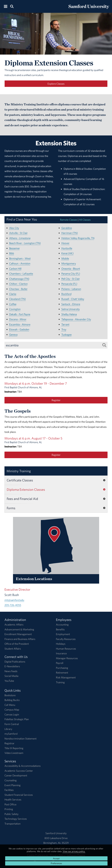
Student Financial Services (19, 795)
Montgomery (69, 263)
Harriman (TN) (70, 233)
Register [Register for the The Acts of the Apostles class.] (56, 400)
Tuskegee (66, 335)
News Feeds (11, 671)
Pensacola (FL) (69, 284)
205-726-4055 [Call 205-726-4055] (13, 605)
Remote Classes (69, 220)
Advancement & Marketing (19, 629)
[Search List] (104, 345)
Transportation (13, 824)
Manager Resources (67, 658)
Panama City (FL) (71, 274)
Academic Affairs (14, 625)
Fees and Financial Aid (22, 499)
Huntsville (67, 248)
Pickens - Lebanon (71, 289)
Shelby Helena (69, 314)
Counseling (11, 780)
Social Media (11, 676)
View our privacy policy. (74, 851)
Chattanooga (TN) (19, 279)
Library (8, 729)
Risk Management (66, 677)
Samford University (56, 833)
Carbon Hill (15, 269)
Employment (63, 634)
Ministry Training (19, 471)
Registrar (9, 743)
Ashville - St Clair (18, 233)
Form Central (12, 724)
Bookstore (10, 695)
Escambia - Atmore (20, 324)
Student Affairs (13, 649)
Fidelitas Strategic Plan (17, 719)
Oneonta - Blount (71, 269)
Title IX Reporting (14, 748)
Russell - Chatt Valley (73, 299)
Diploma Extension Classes (26, 489)
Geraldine (67, 228)
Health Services (13, 800)
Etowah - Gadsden (19, 329)
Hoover (65, 243)
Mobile (65, 258)
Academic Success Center (19, 771)
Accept (56, 858)
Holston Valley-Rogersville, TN (78, 238)
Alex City (14, 228)
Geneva (13, 335)
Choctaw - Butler (18, 289)
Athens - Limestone (20, 238)
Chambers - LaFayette (21, 274)
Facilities (9, 790)
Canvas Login (12, 714)
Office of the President (17, 644)
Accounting (62, 625)
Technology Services (16, 819)
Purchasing (62, 668)
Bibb (12, 253)
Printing (9, 809)
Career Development (16, 775)
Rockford (66, 294)
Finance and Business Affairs (20, 639)
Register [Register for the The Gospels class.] (56, 455)
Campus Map (12, 710)
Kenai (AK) (67, 253)
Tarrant (65, 324)
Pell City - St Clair (71, 279)
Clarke (13, 294)
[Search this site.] (12, 6)
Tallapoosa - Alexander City (76, 319)
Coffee (13, 304)
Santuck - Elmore (71, 304)
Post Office (10, 804)
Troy (64, 329)
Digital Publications (15, 662)
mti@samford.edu (14, 600)
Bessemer (15, 248)
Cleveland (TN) (17, 299)
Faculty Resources (66, 639)
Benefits (60, 629)
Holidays (61, 644)
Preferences (56, 863)
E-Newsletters (12, 666)
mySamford (11, 734)
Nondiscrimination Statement (20, 739)
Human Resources (66, 649)
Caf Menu (10, 705)
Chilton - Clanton (18, 284)
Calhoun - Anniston (20, 263)
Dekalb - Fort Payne (20, 314)
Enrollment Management (18, 634)
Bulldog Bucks (12, 700)
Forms (11, 508)
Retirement (62, 673)
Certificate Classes (20, 480)
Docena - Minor (18, 319)
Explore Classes (56, 84)
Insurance (61, 653)
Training (60, 682)
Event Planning (13, 785)
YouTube (9, 681)
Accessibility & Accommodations (23, 766)
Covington (15, 309)
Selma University (71, 309)
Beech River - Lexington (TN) (25, 243)
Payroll (60, 663)
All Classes (85, 220)
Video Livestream (14, 753)
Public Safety (11, 814)
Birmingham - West (20, 258)
